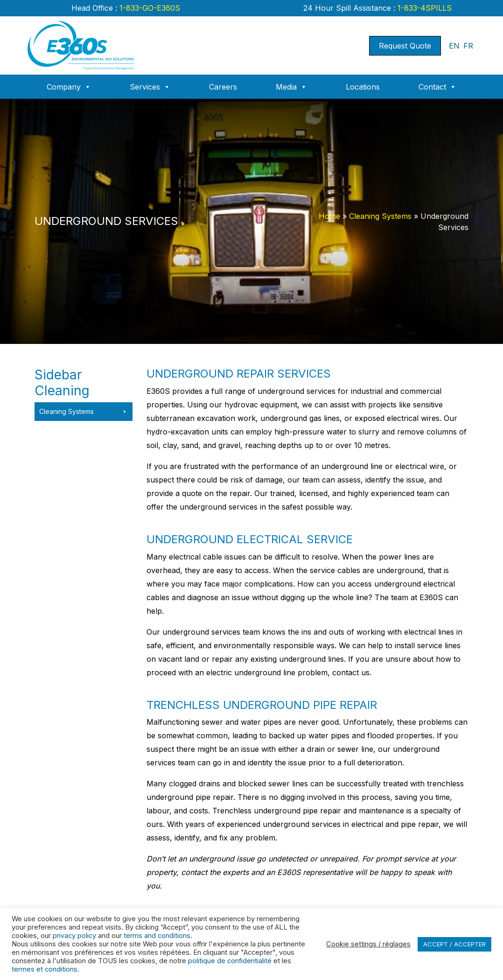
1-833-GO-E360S (149, 8)
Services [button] (150, 87)
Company (69, 87)
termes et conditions (45, 969)
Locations (363, 87)
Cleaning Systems (380, 216)
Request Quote (405, 46)
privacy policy (74, 936)
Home (329, 216)
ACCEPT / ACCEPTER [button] (454, 944)
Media (291, 87)
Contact (437, 87)
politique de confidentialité (230, 961)
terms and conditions (157, 936)
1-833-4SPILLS (423, 8)
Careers (223, 87)
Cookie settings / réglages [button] (368, 944)
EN (454, 46)
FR (468, 46)
